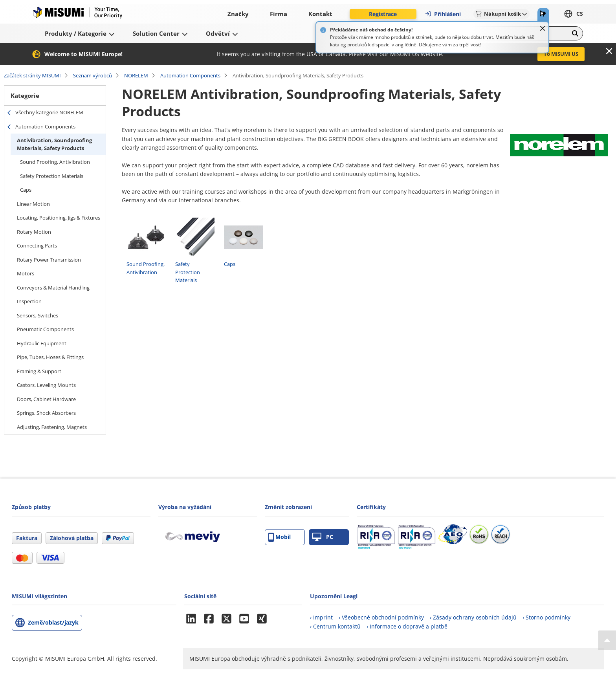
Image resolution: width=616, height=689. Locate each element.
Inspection (29, 301)
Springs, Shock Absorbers (46, 413)
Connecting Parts (37, 246)
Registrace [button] (383, 14)
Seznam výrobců (93, 75)
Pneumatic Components (45, 329)
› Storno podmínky (546, 617)
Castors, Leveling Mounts (46, 385)
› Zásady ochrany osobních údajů (473, 617)
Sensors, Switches (38, 315)
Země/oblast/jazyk (53, 622)
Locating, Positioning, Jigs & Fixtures (59, 218)
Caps (26, 190)
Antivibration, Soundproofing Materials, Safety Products (54, 144)
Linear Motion (33, 204)
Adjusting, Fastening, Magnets (52, 427)
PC (323, 537)
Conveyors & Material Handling (53, 288)
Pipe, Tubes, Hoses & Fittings (50, 357)
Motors (26, 273)
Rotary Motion (34, 232)
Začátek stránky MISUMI (32, 75)
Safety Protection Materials (52, 176)
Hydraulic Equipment (42, 343)
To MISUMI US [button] (561, 54)
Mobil (280, 537)
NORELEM (136, 75)
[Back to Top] (607, 640)
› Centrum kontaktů (335, 626)
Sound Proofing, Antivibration (55, 162)
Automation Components (190, 75)
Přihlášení (443, 14)
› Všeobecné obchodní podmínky (381, 617)
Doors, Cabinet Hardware (46, 399)
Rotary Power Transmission (49, 260)
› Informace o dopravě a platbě (407, 626)
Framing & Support (39, 371)
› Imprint (321, 617)
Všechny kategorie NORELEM (49, 112)
